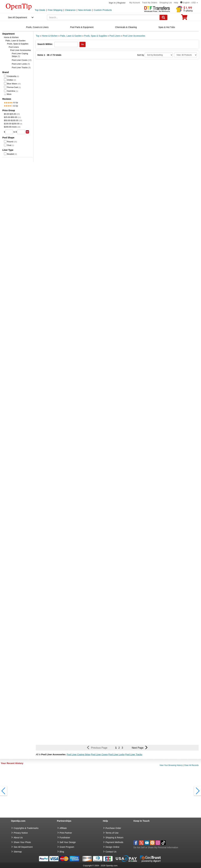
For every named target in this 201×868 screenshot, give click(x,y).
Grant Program (67, 847)
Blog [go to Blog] (62, 852)
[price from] (9, 132)
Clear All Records (191, 765)
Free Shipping (55, 10)
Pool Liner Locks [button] (117, 754)
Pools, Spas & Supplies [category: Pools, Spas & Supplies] (96, 36)
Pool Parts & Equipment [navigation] (82, 27)
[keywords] (103, 17)
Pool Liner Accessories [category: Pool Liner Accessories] (134, 36)
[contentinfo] (19, 6)
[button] (189, 3)
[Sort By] (159, 55)
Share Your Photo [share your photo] (22, 842)
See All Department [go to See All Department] (23, 847)
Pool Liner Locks (21, 64)
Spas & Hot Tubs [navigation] (167, 27)
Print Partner (66, 833)
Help (176, 3)
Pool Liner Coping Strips (20, 55)
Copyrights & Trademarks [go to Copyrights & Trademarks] (26, 828)
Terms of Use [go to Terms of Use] (112, 833)
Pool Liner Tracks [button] (134, 754)
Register (122, 3)
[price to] (21, 132)
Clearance (70, 10)
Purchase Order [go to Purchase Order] (113, 828)
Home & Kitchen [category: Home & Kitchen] (50, 36)
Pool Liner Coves (22, 60)
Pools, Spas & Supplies (18, 44)
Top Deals (40, 10)
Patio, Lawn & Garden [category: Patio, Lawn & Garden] (71, 36)
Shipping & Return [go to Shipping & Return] (114, 838)
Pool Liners (14, 47)
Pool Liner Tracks (21, 67)
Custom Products (103, 10)
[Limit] (186, 55)
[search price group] (27, 132)
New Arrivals (85, 10)
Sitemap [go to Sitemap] (18, 852)
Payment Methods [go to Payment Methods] (114, 842)
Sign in (112, 3)
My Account (134, 3)
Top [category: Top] (38, 36)
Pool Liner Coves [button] (99, 754)
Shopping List (166, 3)
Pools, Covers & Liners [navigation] (37, 27)
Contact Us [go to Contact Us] (111, 852)
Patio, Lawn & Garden (15, 41)
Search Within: (45, 44)
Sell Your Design (68, 842)
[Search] (163, 17)
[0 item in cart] (184, 18)
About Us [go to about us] (18, 838)
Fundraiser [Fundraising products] (65, 838)
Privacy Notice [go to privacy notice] (21, 833)
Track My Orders (150, 3)
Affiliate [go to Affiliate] (63, 828)
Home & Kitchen (11, 37)
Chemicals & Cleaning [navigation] (126, 27)
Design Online (112, 847)
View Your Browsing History (171, 765)
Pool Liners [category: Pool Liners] (115, 36)
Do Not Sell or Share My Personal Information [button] (156, 847)
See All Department (18, 17)
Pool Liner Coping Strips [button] (79, 754)
